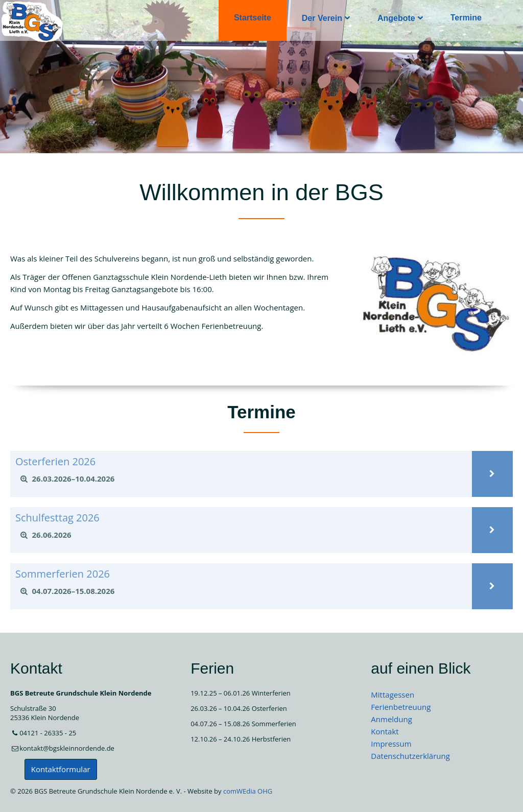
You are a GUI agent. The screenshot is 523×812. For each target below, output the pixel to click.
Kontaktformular (61, 769)
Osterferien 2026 (55, 461)
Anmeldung (391, 719)
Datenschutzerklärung (410, 756)
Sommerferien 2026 (63, 574)
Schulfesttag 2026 (57, 518)
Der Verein (322, 18)
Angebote (396, 18)
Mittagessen (393, 695)
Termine (466, 18)
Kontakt (385, 731)
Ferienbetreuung (401, 707)
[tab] (241, 479)
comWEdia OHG (248, 791)
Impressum (391, 744)
